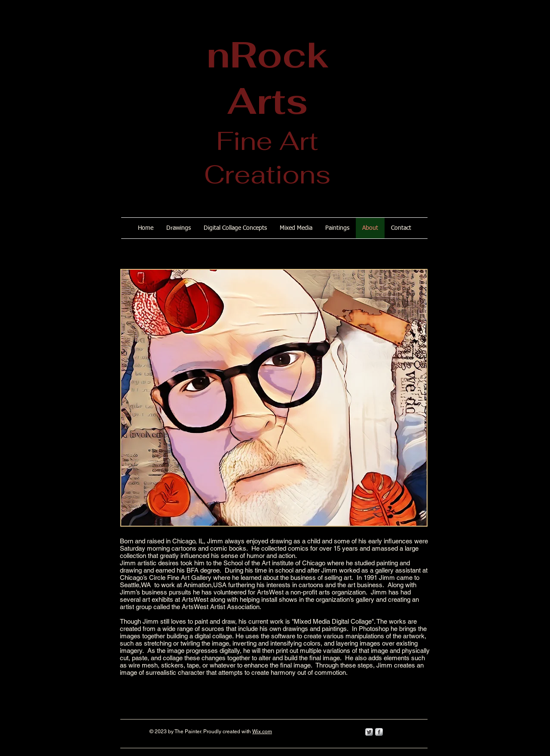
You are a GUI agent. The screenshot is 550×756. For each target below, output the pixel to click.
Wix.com (262, 732)
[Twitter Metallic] (369, 732)
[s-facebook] (379, 732)
